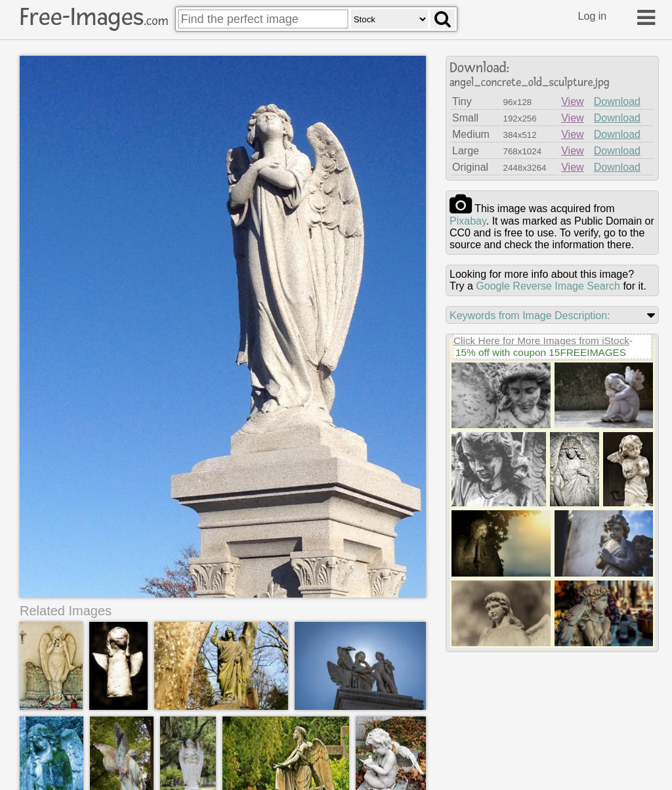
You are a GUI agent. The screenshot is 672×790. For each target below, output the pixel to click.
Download (617, 101)
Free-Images (94, 17)
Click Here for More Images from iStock (541, 340)
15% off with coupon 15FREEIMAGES (541, 352)
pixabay (468, 221)
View (572, 101)
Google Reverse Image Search (548, 286)
